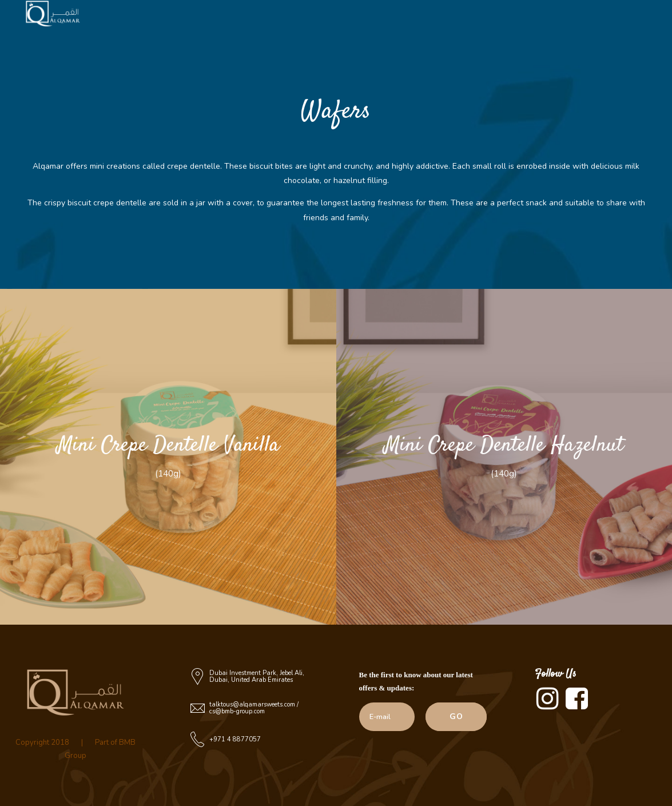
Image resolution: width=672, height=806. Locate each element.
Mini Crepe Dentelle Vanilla (168, 445)
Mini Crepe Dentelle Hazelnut (504, 445)
